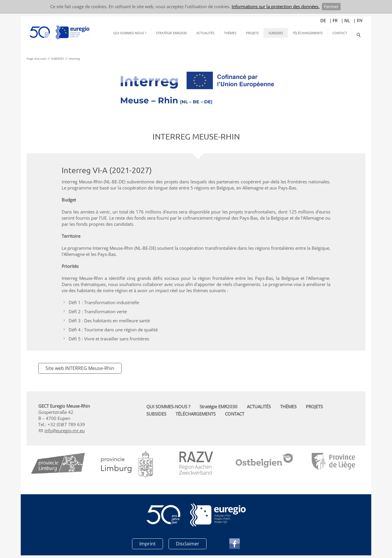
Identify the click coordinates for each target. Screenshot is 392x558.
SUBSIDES (276, 33)
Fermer (331, 6)
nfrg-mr (65, 430)
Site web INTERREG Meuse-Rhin (80, 368)
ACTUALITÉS (205, 33)
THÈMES (230, 33)
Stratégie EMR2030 (171, 33)
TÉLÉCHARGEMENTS (308, 33)
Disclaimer (188, 543)
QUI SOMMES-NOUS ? (130, 33)
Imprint (148, 543)
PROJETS (252, 33)
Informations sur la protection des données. (276, 6)
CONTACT (340, 33)
